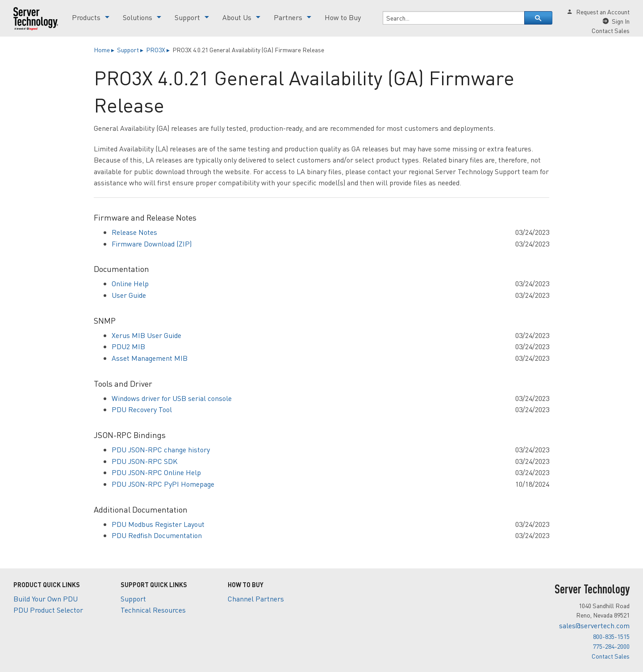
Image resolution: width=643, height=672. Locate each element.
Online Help (130, 283)
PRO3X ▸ (159, 50)
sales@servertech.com (594, 625)
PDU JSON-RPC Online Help (156, 472)
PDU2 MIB (128, 346)
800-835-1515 (611, 636)
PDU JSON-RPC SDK (145, 461)
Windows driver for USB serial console (172, 398)
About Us (237, 17)
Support (187, 17)
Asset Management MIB (150, 358)
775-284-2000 (611, 646)
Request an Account (603, 12)
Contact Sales (611, 30)
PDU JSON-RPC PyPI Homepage (163, 484)
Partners (288, 17)
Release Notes (134, 232)
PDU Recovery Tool (142, 409)
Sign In (621, 21)
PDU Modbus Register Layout (158, 524)
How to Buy (343, 17)
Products (86, 17)
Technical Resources (153, 610)
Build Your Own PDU (46, 599)
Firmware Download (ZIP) (152, 244)
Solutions (138, 17)
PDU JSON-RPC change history (161, 449)
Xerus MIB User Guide (146, 335)
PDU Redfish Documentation (157, 535)
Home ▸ (105, 50)
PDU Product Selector (48, 610)
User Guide (129, 295)
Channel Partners (256, 599)
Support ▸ (131, 50)
